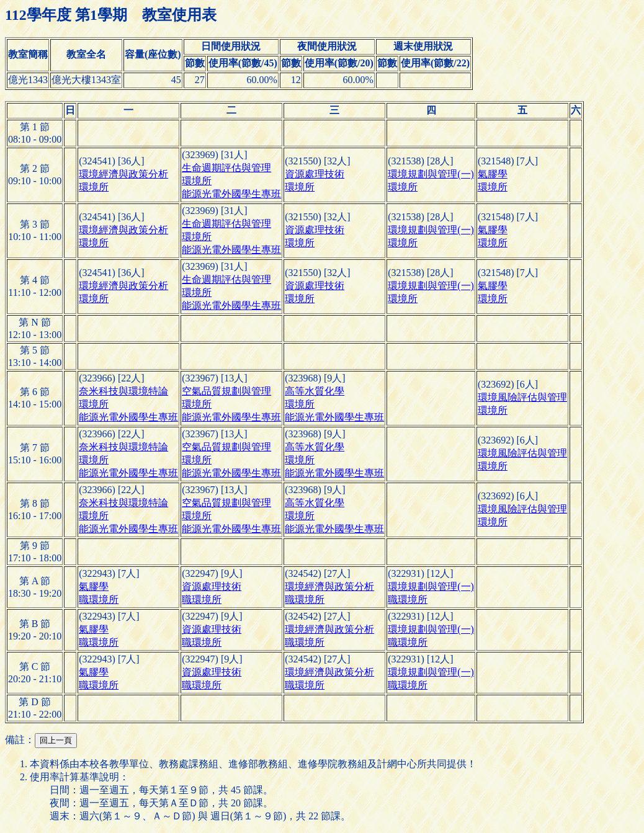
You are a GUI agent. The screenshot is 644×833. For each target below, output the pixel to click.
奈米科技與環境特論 (123, 391)
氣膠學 (493, 174)
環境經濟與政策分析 (123, 174)
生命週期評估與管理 (226, 168)
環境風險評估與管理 (522, 397)
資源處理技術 (315, 174)
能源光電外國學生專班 (231, 194)
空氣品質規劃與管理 (226, 391)
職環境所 (99, 599)
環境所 (94, 187)
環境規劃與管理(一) (431, 174)
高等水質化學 (315, 391)
